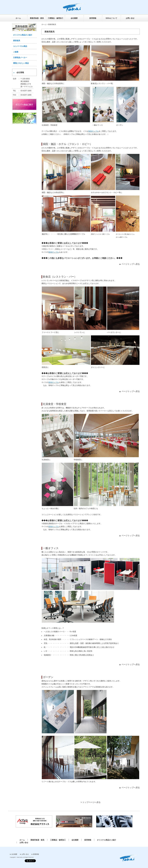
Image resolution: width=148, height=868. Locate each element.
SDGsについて (112, 18)
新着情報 (36, 854)
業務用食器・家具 (37, 18)
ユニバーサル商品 (20, 46)
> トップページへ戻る (91, 802)
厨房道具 (17, 41)
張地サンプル (94, 131)
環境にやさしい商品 (21, 63)
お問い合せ (130, 18)
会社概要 (74, 18)
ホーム (18, 18)
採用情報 (93, 18)
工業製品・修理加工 (55, 18)
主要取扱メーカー (20, 58)
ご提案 (16, 52)
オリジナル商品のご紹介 (23, 35)
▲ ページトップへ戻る (129, 264)
